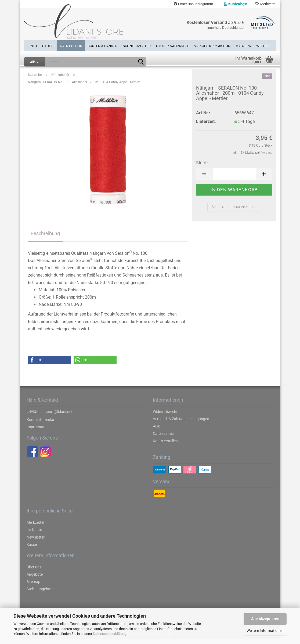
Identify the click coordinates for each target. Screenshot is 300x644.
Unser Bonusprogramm (193, 4)
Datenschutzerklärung (110, 634)
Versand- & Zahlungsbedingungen (181, 424)
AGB (157, 431)
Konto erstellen (165, 445)
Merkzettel (266, 4)
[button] (49, 365)
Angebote (35, 579)
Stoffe (48, 45)
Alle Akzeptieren (265, 619)
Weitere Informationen (265, 631)
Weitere (263, 45)
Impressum (36, 432)
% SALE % (243, 45)
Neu (34, 45)
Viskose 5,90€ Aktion (212, 45)
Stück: (202, 168)
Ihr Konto (34, 535)
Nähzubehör (71, 45)
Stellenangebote (40, 594)
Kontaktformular (41, 424)
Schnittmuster (137, 45)
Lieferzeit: (206, 126)
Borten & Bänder (102, 45)
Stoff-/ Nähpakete (172, 45)
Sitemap (33, 586)
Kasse (32, 549)
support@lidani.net (57, 416)
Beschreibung (45, 238)
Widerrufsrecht (165, 416)
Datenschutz (163, 438)
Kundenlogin (235, 4)
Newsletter (36, 542)
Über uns (34, 572)
